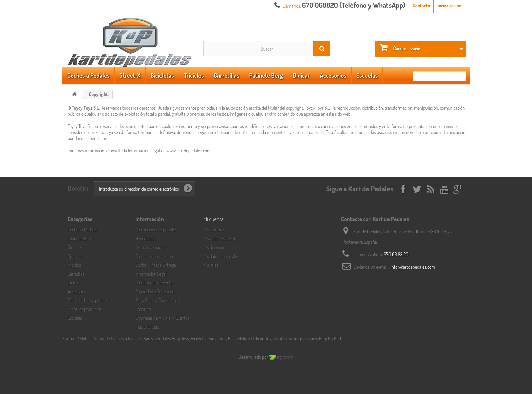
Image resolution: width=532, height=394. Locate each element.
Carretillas (227, 75)
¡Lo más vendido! (150, 247)
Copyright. (144, 309)
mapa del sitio (147, 327)
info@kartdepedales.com (413, 267)
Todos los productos (85, 309)
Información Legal (151, 274)
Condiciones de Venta (154, 283)
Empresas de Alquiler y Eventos (162, 318)
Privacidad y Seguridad (155, 291)
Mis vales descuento (220, 238)
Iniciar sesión (449, 6)
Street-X (130, 75)
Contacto (421, 6)
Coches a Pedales (88, 75)
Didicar (301, 75)
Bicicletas (162, 75)
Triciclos (194, 75)
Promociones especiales (156, 230)
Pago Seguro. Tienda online (159, 300)
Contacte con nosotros (155, 256)
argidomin (281, 357)
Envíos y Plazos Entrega (156, 265)
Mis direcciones (216, 247)
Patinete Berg (266, 75)
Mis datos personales (221, 256)
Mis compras (214, 230)
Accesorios (333, 75)
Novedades (145, 238)
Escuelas (367, 75)
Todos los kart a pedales (88, 300)
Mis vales (211, 265)
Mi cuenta (213, 219)
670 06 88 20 (396, 254)
